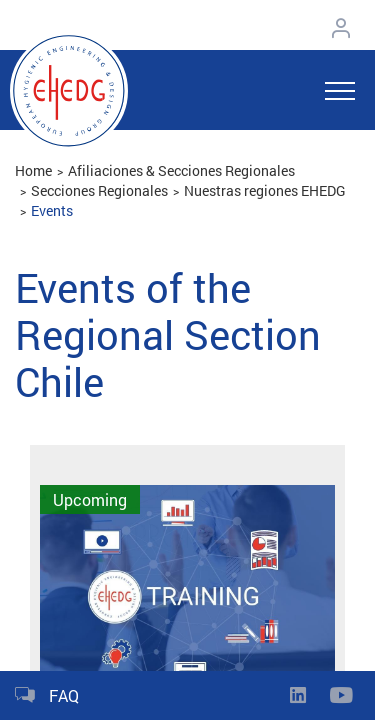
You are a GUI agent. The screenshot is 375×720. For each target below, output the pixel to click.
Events (52, 210)
